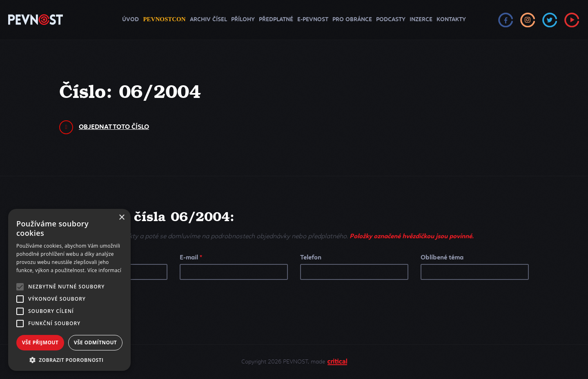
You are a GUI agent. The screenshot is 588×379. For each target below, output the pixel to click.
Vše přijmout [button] (40, 342)
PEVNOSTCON (164, 19)
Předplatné (276, 19)
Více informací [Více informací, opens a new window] (104, 270)
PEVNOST (36, 20)
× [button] (121, 218)
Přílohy (243, 19)
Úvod (130, 19)
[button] (69, 359)
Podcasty (391, 19)
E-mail (191, 257)
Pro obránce (352, 19)
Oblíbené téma (442, 257)
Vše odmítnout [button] (95, 342)
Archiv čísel (208, 19)
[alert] (69, 290)
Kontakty (451, 19)
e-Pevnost (313, 19)
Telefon (311, 257)
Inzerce (421, 19)
